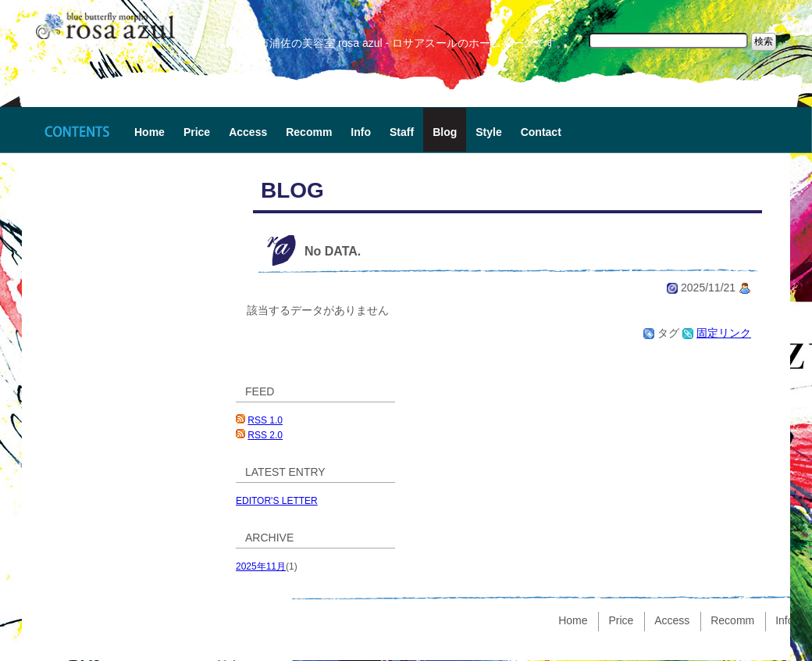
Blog (445, 132)
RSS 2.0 (265, 435)
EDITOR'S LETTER (277, 501)
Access (248, 132)
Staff (402, 132)
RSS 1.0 (265, 420)
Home (150, 132)
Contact (541, 132)
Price (197, 132)
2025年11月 (261, 566)
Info (361, 132)
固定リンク (724, 333)
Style (488, 132)
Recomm (309, 132)
